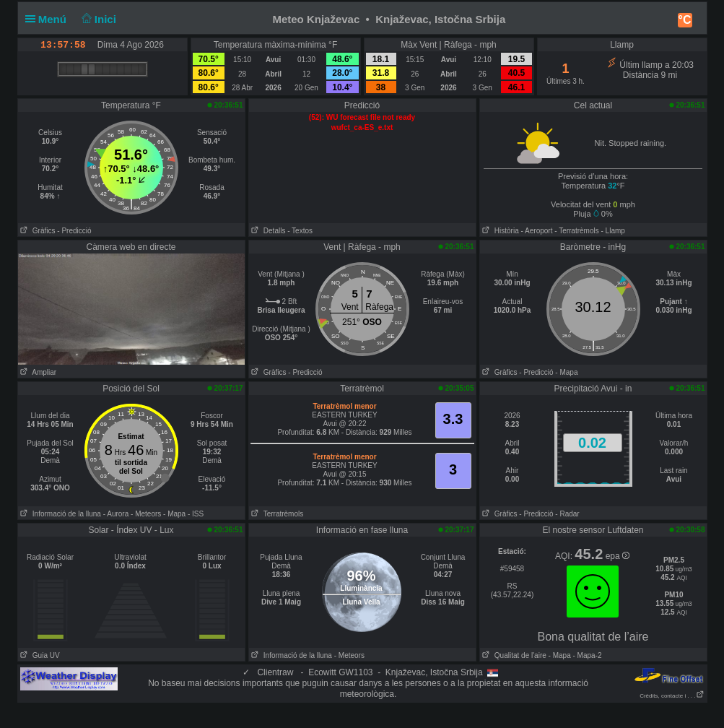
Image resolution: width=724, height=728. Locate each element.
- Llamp (613, 231)
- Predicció (74, 231)
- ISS (196, 514)
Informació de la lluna (60, 514)
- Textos (300, 231)
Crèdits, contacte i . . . (672, 696)
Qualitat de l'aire (513, 655)
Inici (97, 19)
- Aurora (116, 514)
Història (500, 231)
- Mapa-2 (586, 655)
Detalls (267, 231)
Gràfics (37, 231)
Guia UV (39, 655)
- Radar (567, 514)
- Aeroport (537, 231)
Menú (49, 19)
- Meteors (146, 514)
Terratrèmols (276, 514)
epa (618, 556)
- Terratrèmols (577, 231)
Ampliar (38, 372)
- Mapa (566, 372)
